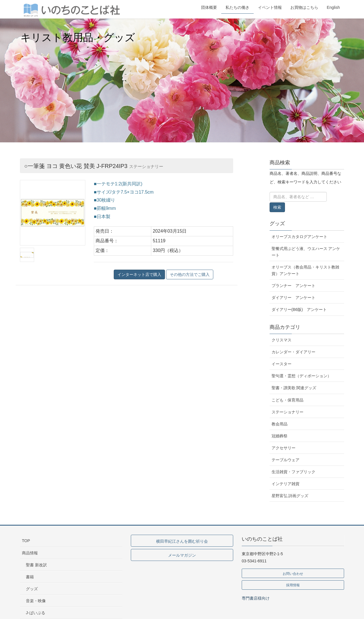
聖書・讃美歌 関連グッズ (294, 388)
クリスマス (282, 340)
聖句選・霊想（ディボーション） (301, 376)
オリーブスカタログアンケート (299, 237)
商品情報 (30, 553)
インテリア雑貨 (286, 484)
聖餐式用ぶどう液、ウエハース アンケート (306, 252)
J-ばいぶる (36, 613)
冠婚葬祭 (280, 436)
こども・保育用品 (288, 400)
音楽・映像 (36, 601)
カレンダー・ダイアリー (293, 352)
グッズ (277, 224)
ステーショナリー (288, 412)
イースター (282, 364)
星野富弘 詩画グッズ (290, 496)
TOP (26, 541)
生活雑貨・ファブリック (293, 472)
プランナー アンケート (293, 286)
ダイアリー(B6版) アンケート (299, 309)
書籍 (30, 577)
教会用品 (280, 424)
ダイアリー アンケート (293, 298)
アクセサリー (284, 448)
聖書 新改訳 (36, 565)
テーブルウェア (286, 460)
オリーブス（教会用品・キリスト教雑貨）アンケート (305, 270)
